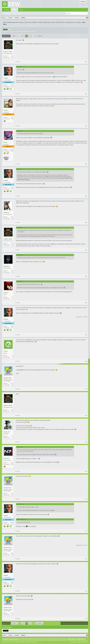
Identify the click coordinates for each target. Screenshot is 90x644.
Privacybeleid (85, 642)
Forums (14, 10)
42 (27, 36)
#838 (86, 559)
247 (12, 297)
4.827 (12, 383)
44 (31, 36)
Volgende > (40, 36)
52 (36, 36)
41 (24, 36)
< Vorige (14, 36)
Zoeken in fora (9, 13)
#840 (86, 619)
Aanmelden (83, 2)
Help (70, 639)
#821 (86, 62)
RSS (86, 639)
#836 (86, 499)
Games (12, 31)
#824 (86, 164)
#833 (86, 415)
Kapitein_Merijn (8, 52)
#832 (86, 389)
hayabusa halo (8, 378)
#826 (86, 223)
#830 (86, 335)
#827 (86, 250)
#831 (86, 361)
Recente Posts (19, 13)
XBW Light (6, 639)
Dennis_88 (6, 432)
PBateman (6, 213)
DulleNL (6, 78)
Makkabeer (7, 266)
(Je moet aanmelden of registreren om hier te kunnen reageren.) (74, 623)
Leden (21, 10)
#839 (86, 591)
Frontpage (7, 10)
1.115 (12, 56)
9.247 (12, 117)
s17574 (5, 351)
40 (22, 36)
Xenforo (16, 639)
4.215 (12, 217)
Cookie (5, 110)
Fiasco (5, 142)
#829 (86, 303)
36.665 (12, 85)
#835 (86, 471)
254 (12, 436)
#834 (86, 442)
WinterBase (25, 31)
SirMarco (6, 293)
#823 (86, 126)
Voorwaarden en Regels (76, 642)
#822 (86, 94)
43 (29, 36)
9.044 (12, 463)
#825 (86, 196)
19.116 (12, 149)
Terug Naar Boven (81, 639)
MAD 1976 (6, 458)
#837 (86, 531)
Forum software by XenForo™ (15, 642)
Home (74, 639)
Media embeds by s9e (32, 642)
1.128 (12, 271)
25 (13, 356)
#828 (86, 276)
